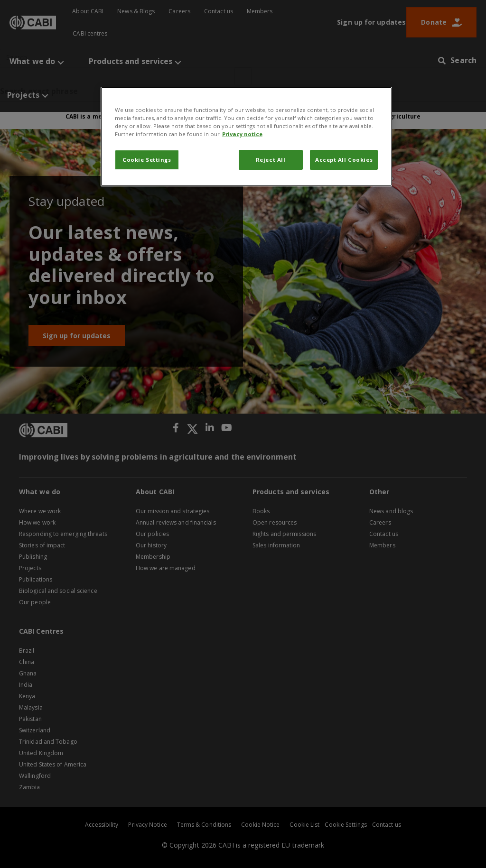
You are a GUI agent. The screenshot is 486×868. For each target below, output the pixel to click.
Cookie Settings (147, 160)
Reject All (271, 160)
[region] (246, 137)
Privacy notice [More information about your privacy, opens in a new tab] (242, 134)
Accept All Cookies (344, 160)
